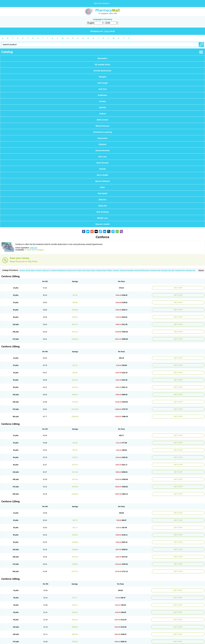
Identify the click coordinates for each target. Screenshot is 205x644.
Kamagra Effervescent (142, 270)
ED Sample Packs (102, 65)
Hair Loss (102, 157)
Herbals (102, 169)
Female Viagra (101, 270)
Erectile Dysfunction (102, 71)
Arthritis (102, 108)
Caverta (38, 270)
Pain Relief (102, 193)
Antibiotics (102, 95)
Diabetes (102, 144)
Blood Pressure (102, 126)
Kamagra (116, 270)
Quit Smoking (103, 212)
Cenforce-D (46, 270)
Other (102, 187)
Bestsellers (103, 58)
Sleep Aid (102, 206)
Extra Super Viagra (89, 270)
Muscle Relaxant (102, 181)
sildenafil (33, 248)
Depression (102, 138)
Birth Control (102, 120)
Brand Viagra (30, 270)
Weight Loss (103, 218)
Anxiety (103, 101)
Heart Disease (103, 163)
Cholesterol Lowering (102, 132)
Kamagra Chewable (127, 270)
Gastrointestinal (103, 150)
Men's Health (102, 175)
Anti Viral (102, 89)
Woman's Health (102, 224)
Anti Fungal (103, 83)
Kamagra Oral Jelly (168, 270)
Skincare (102, 200)
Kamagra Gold (155, 270)
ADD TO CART (178, 288)
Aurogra (22, 270)
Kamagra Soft (191, 270)
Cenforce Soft (71, 270)
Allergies (102, 77)
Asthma (102, 114)
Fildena (109, 270)
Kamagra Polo (180, 270)
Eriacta (79, 270)
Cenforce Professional (58, 270)
